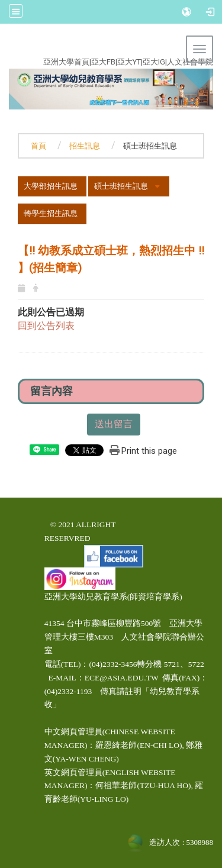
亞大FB (103, 62)
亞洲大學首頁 (66, 62)
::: (104, 46)
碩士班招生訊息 (121, 186)
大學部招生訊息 (51, 186)
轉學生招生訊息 (51, 213)
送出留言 (114, 424)
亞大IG (154, 62)
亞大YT (129, 62)
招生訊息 (85, 146)
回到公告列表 (46, 326)
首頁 (38, 146)
